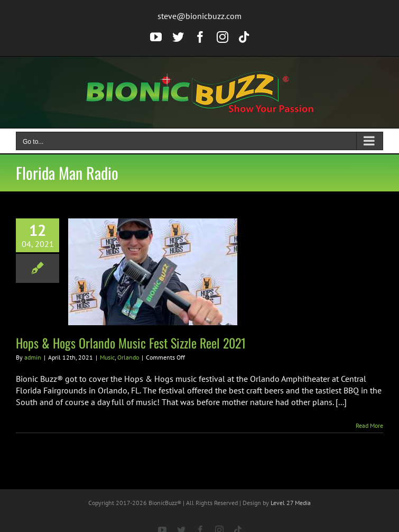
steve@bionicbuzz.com (199, 16)
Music (107, 357)
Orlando (128, 357)
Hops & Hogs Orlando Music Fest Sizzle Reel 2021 (131, 343)
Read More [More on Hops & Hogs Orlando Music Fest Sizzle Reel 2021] (369, 425)
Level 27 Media (291, 503)
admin (33, 357)
